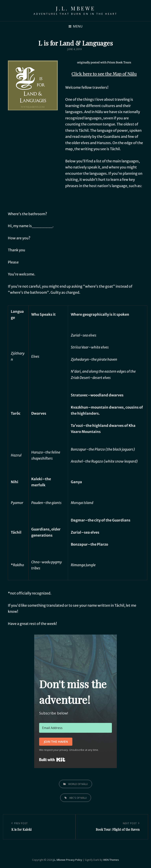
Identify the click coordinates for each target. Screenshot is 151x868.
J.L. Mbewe (76, 8)
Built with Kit (52, 760)
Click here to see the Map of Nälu (104, 74)
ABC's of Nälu (78, 798)
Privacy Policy (74, 860)
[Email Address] (75, 728)
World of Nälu (78, 784)
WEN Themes (111, 860)
